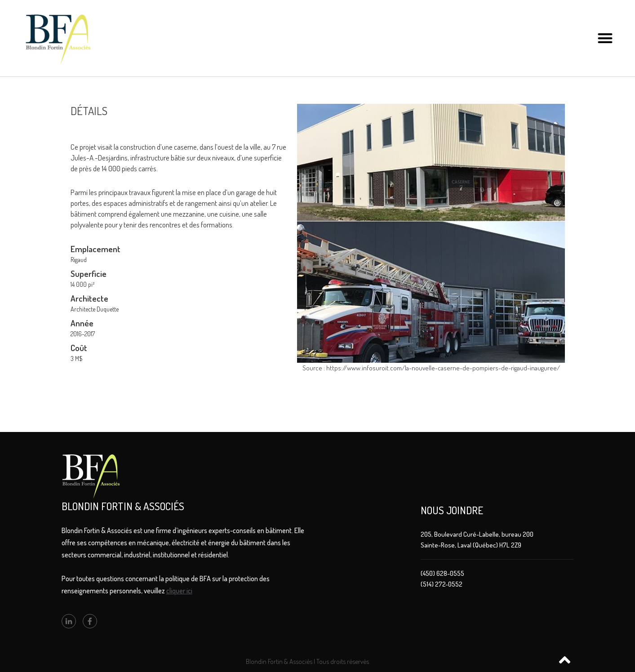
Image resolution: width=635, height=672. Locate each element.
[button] (605, 38)
